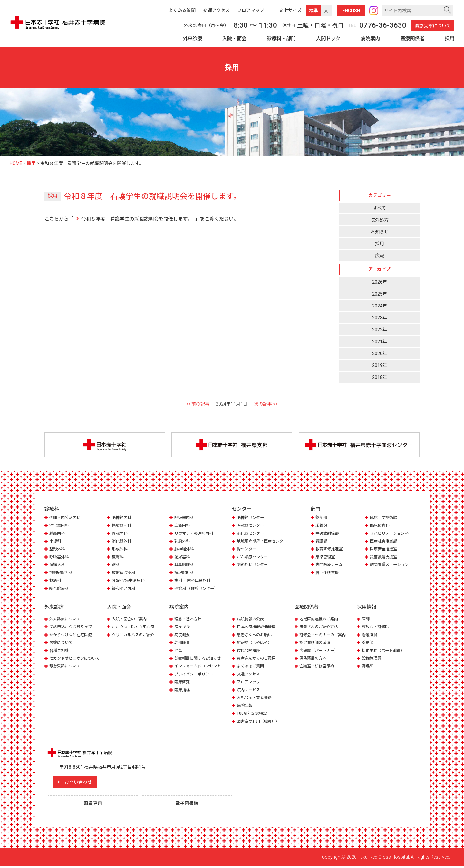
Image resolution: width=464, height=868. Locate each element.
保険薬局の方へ (314, 659)
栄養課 (322, 527)
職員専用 (94, 805)
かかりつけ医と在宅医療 (72, 636)
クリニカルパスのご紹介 (135, 636)
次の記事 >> (266, 404)
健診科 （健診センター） (198, 589)
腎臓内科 (120, 534)
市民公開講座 (249, 651)
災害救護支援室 (385, 558)
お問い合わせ (85, 783)
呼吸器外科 (60, 558)
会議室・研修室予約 (318, 667)
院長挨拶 (183, 628)
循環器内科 (122, 527)
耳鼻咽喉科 (185, 566)
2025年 (380, 294)
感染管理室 (326, 558)
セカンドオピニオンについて (77, 659)
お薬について (62, 643)
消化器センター (251, 534)
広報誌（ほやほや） (256, 643)
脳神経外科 (185, 550)
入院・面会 (234, 39)
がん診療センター (254, 558)
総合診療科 (60, 589)
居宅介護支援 (328, 574)
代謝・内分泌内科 (66, 519)
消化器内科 (60, 527)
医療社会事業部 (385, 542)
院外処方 (380, 220)
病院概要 (183, 636)
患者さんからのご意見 (258, 659)
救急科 (56, 582)
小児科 (56, 542)
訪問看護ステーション (391, 566)
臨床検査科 (380, 527)
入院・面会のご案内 (131, 620)
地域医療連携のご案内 (320, 620)
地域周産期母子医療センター (264, 542)
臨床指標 (183, 691)
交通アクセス (249, 675)
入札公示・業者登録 (256, 699)
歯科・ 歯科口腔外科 (194, 582)
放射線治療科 (124, 574)
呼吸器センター (251, 527)
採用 (450, 39)
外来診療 (192, 39)
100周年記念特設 (253, 714)
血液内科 (183, 527)
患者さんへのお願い (256, 636)
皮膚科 (118, 558)
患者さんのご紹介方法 (320, 628)
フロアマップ (249, 683)
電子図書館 (188, 805)
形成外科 (120, 550)
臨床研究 (183, 683)
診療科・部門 (281, 39)
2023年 (380, 318)
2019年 (380, 365)
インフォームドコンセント (199, 667)
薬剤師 (368, 643)
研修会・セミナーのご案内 (324, 636)
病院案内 (370, 39)
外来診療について (66, 620)
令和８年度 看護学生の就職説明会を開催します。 (136, 219)
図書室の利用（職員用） (260, 722)
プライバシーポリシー (195, 675)
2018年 (380, 378)
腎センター (247, 550)
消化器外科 (122, 542)
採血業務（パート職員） (385, 651)
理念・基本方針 (189, 620)
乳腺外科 (183, 542)
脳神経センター (251, 519)
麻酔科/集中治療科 (129, 582)
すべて (380, 208)
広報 (380, 256)
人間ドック (328, 39)
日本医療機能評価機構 (258, 628)
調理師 (368, 667)
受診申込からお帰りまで (72, 628)
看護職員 (370, 636)
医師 (366, 620)
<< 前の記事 (198, 404)
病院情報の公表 (251, 620)
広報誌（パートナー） (320, 651)
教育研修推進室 (330, 550)
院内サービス (249, 691)
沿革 (179, 651)
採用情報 (367, 608)
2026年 (380, 282)
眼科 (116, 566)
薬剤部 (322, 519)
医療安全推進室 (385, 550)
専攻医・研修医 (377, 628)
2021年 (380, 342)
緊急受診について (433, 26)
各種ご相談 (60, 651)
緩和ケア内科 (124, 589)
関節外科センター (254, 566)
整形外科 (58, 550)
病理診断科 (185, 574)
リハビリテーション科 (391, 534)
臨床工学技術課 (385, 519)
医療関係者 (412, 39)
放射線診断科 (62, 574)
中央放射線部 (328, 534)
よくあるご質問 (251, 667)
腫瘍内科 (58, 534)
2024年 (380, 306)
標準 (314, 11)
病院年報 (245, 707)
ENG (351, 11)
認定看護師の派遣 (316, 643)
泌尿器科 (183, 558)
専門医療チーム (330, 566)
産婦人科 (58, 566)
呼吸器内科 (185, 519)
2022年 (380, 330)
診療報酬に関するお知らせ (199, 659)
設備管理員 (372, 659)
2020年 (380, 354)
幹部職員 (183, 643)
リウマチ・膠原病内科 (195, 534)
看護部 (322, 542)
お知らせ (380, 232)
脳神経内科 (122, 519)
